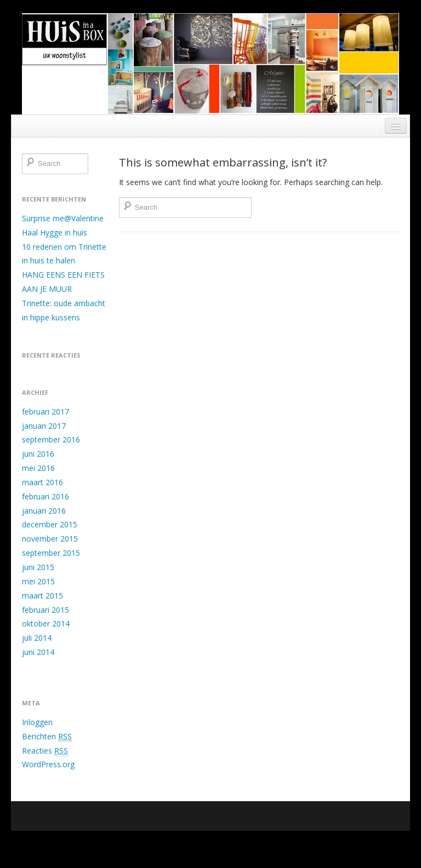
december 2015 (50, 524)
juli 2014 (37, 638)
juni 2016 (38, 454)
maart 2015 (42, 596)
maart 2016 (42, 482)
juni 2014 (38, 652)
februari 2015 (45, 610)
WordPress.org (48, 764)
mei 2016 (38, 468)
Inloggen (37, 722)
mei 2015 (38, 581)
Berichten (47, 737)
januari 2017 (44, 426)
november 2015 (50, 539)
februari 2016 (45, 496)
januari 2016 (44, 511)
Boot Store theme (371, 844)
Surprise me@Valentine (63, 218)
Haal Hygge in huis (55, 232)
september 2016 (51, 439)
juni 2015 (38, 567)
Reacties (45, 751)
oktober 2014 (46, 623)
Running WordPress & (302, 844)
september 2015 (51, 553)
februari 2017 (45, 412)
